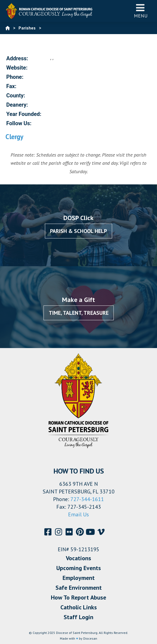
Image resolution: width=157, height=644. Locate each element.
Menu (141, 11)
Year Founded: (24, 114)
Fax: (11, 86)
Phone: (15, 77)
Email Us (78, 514)
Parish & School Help (78, 231)
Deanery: (17, 105)
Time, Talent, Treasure (79, 313)
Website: (17, 68)
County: (16, 95)
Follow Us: (19, 123)
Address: (17, 58)
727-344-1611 (87, 499)
